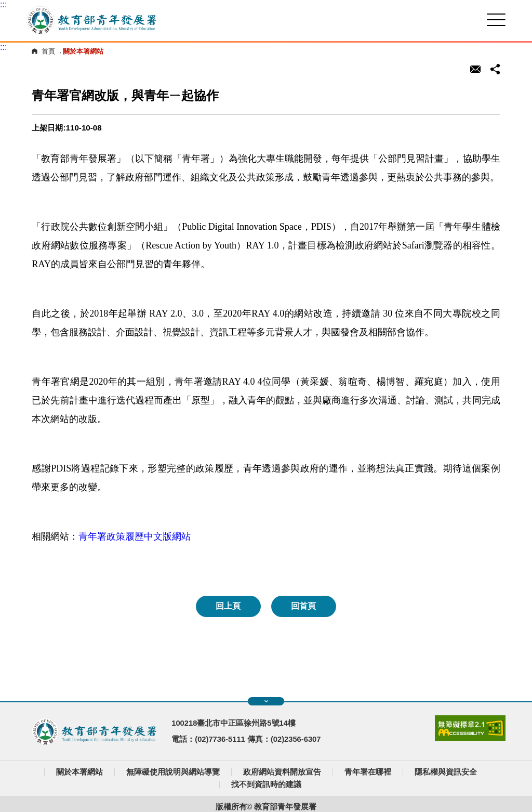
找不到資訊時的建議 (266, 784)
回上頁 (228, 606)
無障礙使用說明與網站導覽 (173, 772)
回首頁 (303, 606)
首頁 (48, 51)
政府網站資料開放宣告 (282, 772)
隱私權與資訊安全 (446, 772)
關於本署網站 (79, 772)
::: (3, 4)
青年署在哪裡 (368, 772)
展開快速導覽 (266, 701)
